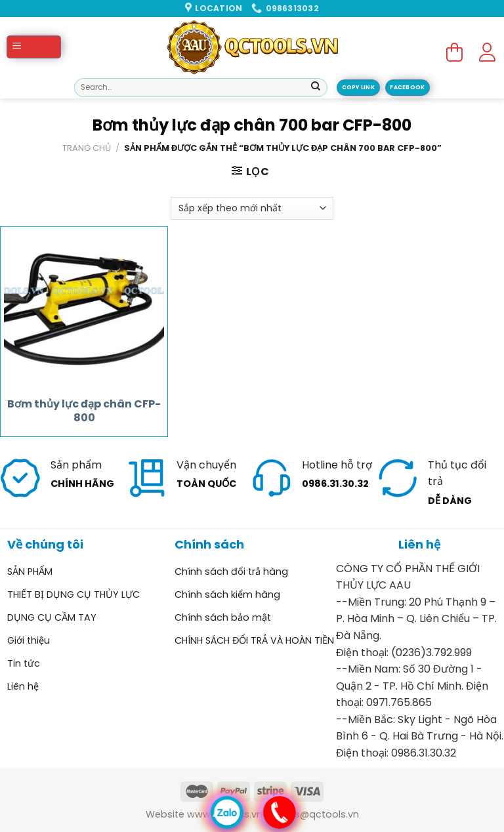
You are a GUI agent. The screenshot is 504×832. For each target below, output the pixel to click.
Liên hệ (23, 686)
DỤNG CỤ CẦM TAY (52, 617)
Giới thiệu (29, 640)
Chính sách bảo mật (223, 617)
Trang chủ (87, 148)
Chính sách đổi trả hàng (231, 572)
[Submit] (316, 88)
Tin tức (24, 663)
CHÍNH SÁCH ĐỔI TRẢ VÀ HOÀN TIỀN (254, 640)
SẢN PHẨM (30, 572)
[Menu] (34, 47)
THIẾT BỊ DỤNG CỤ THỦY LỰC (73, 594)
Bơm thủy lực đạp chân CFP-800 (84, 411)
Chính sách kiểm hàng (227, 594)
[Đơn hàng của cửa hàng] (252, 208)
